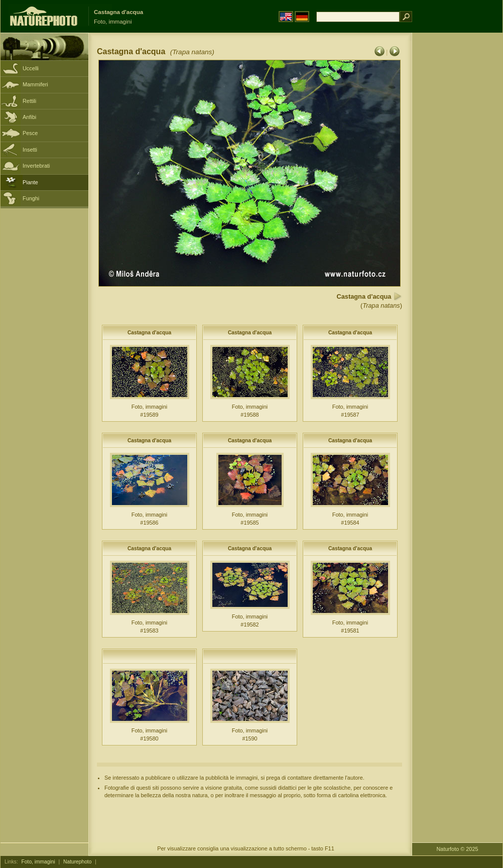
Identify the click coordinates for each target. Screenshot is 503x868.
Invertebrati (36, 166)
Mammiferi (35, 84)
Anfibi (29, 117)
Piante (30, 182)
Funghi (31, 198)
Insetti (30, 150)
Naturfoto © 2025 (458, 849)
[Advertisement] (457, 193)
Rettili (29, 101)
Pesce (30, 133)
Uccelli (31, 68)
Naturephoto (77, 862)
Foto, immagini (38, 862)
